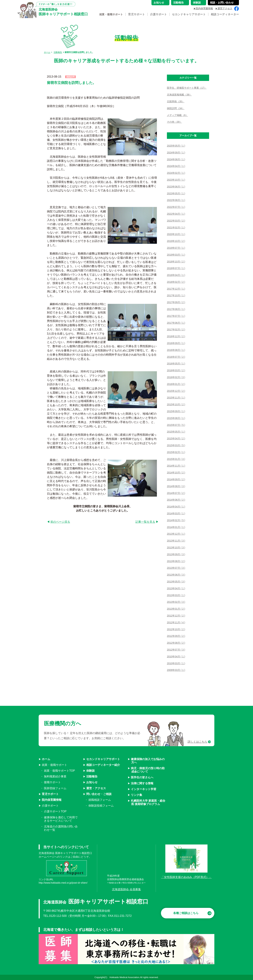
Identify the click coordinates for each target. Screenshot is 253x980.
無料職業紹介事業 (55, 776)
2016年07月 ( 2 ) (176, 357)
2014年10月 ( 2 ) (176, 473)
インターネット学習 (144, 789)
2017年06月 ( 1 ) (176, 323)
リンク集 (137, 795)
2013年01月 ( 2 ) (176, 609)
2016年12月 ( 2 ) (176, 336)
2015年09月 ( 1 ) (176, 411)
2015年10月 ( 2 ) (176, 404)
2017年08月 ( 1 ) (176, 309)
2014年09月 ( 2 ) (176, 479)
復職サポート (52, 782)
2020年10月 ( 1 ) (176, 234)
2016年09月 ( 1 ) (176, 343)
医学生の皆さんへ (142, 777)
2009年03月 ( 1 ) (176, 670)
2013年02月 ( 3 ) (176, 602)
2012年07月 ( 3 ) (176, 650)
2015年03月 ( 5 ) (176, 445)
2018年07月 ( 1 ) (176, 268)
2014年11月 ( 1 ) (176, 466)
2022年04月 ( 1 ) (176, 214)
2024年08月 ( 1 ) (176, 159)
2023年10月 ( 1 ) (176, 180)
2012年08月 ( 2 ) (176, 643)
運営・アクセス (96, 788)
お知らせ (92, 782)
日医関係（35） (176, 101)
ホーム (47, 52)
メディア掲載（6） (177, 115)
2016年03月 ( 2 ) (176, 370)
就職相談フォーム (100, 800)
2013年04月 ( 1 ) (176, 588)
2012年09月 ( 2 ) (176, 636)
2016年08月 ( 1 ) (176, 350)
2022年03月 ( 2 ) (176, 221)
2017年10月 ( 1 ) (176, 295)
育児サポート (137, 15)
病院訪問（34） (176, 108)
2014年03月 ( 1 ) (176, 513)
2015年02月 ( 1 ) (176, 452)
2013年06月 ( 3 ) (176, 575)
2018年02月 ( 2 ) (176, 282)
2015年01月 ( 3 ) (176, 459)
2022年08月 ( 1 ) (176, 200)
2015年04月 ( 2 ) (176, 438)
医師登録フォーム (55, 788)
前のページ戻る (60, 522)
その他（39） (174, 122)
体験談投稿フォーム (101, 806)
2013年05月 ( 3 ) (176, 582)
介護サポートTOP (55, 811)
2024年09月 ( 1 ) (176, 153)
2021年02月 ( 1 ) (176, 227)
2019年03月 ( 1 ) (176, 255)
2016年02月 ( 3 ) (176, 377)
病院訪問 (70, 77)
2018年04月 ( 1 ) (176, 275)
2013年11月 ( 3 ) (176, 541)
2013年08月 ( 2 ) (176, 561)
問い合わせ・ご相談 (99, 794)
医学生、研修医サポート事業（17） (187, 88)
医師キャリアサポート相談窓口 (63, 12)
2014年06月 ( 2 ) (176, 500)
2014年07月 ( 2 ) (176, 493)
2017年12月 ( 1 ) (176, 289)
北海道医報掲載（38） (179, 95)
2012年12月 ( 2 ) (176, 616)
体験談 (90, 771)
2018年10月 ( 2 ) (176, 262)
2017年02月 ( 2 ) (176, 329)
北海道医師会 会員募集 (126, 889)
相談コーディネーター (225, 15)
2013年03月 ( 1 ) (176, 595)
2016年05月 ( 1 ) (176, 364)
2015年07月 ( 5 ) (176, 425)
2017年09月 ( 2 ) (176, 302)
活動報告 (58, 52)
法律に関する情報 (142, 783)
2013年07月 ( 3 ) (176, 568)
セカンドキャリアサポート (189, 15)
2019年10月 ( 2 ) (176, 241)
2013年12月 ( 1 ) (176, 534)
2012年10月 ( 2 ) (176, 629)
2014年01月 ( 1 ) (176, 527)
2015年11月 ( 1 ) (176, 398)
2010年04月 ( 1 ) (176, 656)
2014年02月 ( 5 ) (176, 520)
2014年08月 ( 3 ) (176, 486)
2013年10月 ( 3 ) (176, 547)
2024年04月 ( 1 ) (176, 166)
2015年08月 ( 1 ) (176, 418)
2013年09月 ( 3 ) (176, 554)
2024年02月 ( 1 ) (176, 173)
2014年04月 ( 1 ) (176, 507)
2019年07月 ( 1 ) (176, 248)
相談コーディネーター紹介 (103, 765)
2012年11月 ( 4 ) (176, 622)
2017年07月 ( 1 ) (176, 316)
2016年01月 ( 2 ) (176, 384)
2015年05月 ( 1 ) (176, 432)
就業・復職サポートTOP (59, 771)
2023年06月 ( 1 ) (176, 187)
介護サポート (158, 15)
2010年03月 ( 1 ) (176, 663)
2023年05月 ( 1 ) (176, 193)
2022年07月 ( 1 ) (176, 207)
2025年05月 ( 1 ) (176, 146)
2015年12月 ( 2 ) (176, 391)
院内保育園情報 (52, 800)
